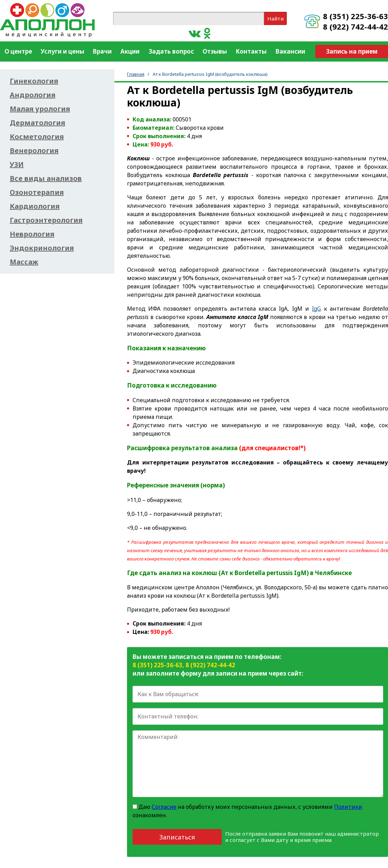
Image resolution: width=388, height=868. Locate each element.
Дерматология (37, 123)
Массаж (24, 262)
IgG (316, 309)
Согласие (164, 807)
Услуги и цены (62, 51)
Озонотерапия (37, 192)
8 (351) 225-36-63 (355, 16)
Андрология (33, 95)
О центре (18, 51)
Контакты (251, 51)
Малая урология (40, 109)
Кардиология (35, 206)
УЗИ (17, 165)
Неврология (32, 234)
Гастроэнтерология (46, 220)
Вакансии (290, 51)
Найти (275, 18)
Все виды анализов (46, 178)
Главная (136, 74)
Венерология (34, 151)
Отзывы (215, 51)
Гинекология (34, 81)
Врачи (102, 51)
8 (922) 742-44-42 (355, 26)
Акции (130, 51)
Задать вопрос (171, 51)
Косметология (37, 137)
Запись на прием (352, 51)
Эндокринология (42, 248)
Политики (348, 807)
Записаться (177, 837)
